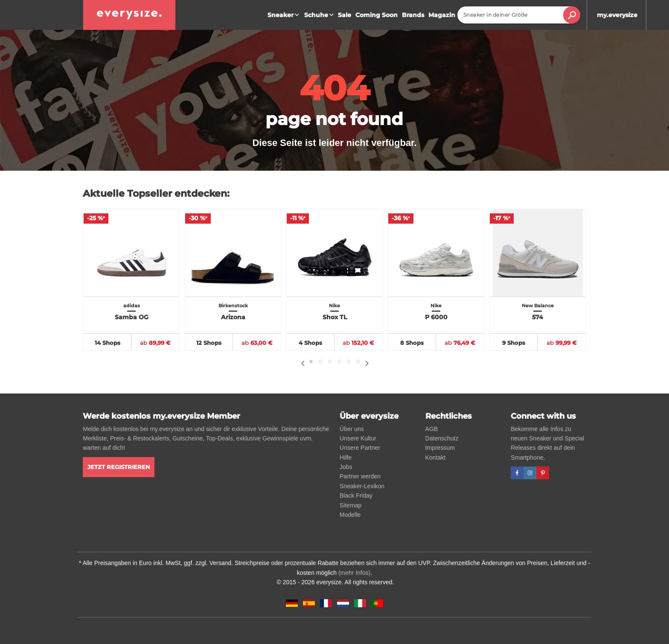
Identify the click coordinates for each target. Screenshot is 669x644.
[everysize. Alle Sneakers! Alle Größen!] (129, 15)
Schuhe (320, 15)
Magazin (442, 15)
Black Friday (356, 495)
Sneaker (284, 15)
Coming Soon (377, 15)
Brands (413, 15)
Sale (345, 15)
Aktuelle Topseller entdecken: (156, 194)
